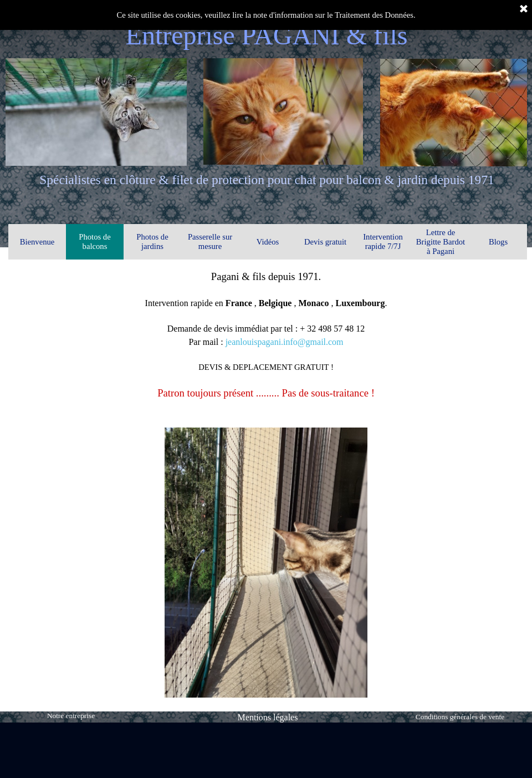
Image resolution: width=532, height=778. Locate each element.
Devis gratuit (325, 242)
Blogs (498, 242)
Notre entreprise (71, 716)
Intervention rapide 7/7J (383, 241)
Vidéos (268, 242)
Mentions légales (268, 717)
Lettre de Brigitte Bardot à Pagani (441, 242)
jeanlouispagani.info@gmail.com (285, 342)
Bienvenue (37, 242)
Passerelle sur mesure (210, 241)
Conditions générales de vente (460, 717)
